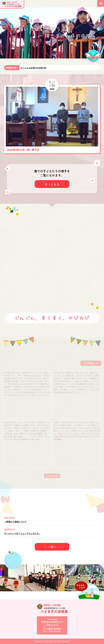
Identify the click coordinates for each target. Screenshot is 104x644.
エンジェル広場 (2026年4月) (34, 68)
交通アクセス (52, 625)
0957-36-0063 (54, 628)
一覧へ (52, 547)
